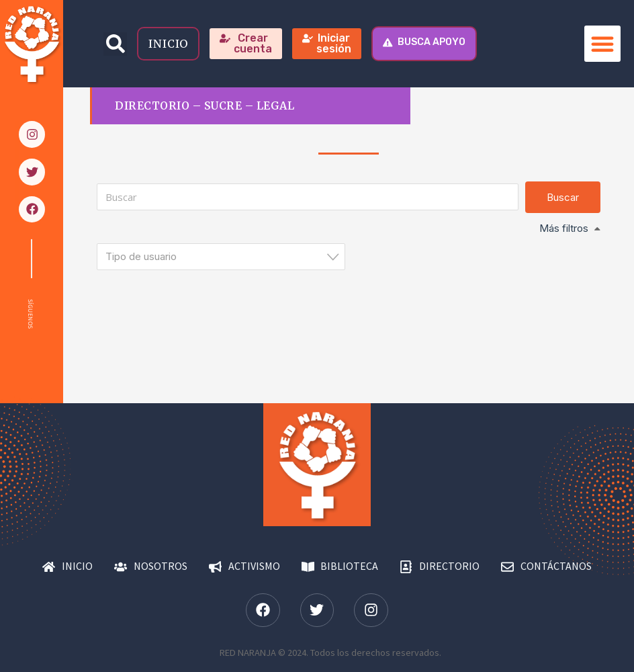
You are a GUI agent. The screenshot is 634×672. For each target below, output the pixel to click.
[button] (115, 44)
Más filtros (564, 228)
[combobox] (221, 257)
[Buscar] (307, 197)
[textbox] (225, 256)
